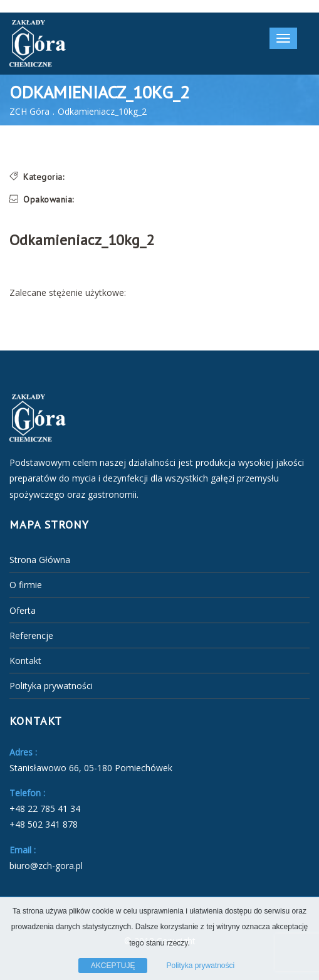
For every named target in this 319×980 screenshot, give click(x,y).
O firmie (26, 585)
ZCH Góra (29, 111)
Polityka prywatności (51, 686)
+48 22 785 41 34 (45, 809)
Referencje (31, 635)
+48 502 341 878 (44, 824)
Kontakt (25, 661)
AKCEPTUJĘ (113, 966)
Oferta (23, 610)
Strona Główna (40, 560)
